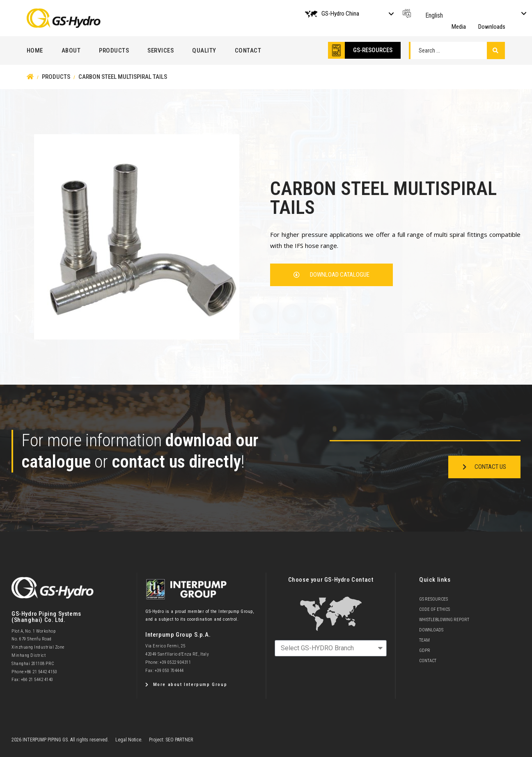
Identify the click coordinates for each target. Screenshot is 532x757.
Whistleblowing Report (444, 620)
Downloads (492, 27)
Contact (248, 50)
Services (161, 50)
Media (459, 27)
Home (35, 50)
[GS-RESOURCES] (336, 50)
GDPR (425, 650)
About (71, 50)
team (424, 640)
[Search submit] (496, 50)
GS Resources (433, 599)
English (434, 15)
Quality (204, 50)
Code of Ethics (435, 609)
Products (114, 50)
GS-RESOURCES (373, 50)
